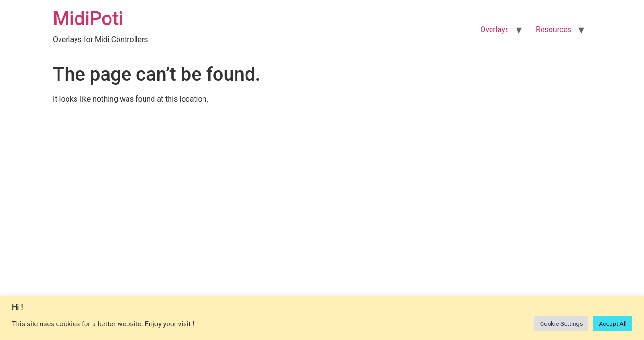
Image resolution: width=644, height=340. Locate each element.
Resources (554, 30)
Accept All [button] (613, 324)
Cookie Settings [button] (562, 324)
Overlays (495, 30)
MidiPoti (88, 19)
